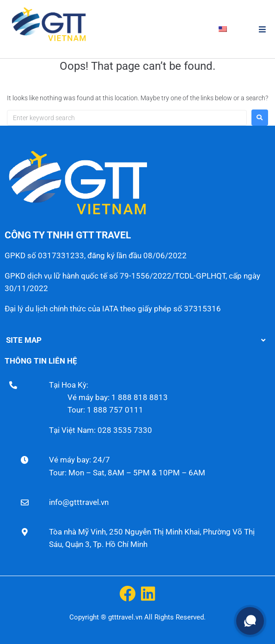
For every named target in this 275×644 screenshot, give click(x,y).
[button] (262, 29)
